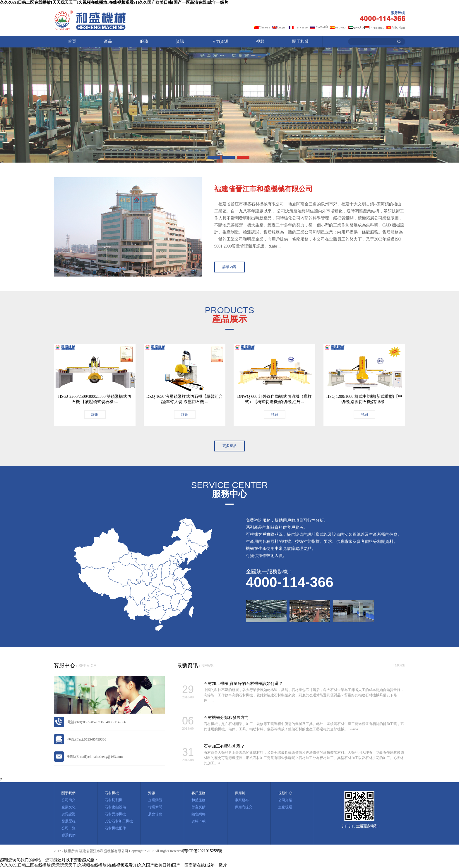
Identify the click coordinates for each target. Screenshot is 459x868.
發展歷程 (68, 821)
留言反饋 (198, 807)
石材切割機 (114, 800)
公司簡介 (68, 800)
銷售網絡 (198, 814)
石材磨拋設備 (115, 807)
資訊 (180, 41)
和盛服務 (198, 800)
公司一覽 (68, 828)
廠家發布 (242, 800)
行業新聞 (155, 807)
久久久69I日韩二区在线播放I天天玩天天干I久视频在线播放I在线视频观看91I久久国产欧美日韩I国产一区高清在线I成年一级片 (114, 2)
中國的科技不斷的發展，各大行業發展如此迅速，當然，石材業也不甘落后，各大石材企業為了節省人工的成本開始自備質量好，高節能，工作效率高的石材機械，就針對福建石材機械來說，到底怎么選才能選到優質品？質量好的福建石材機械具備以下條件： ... (304, 695)
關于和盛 (300, 41)
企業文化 (68, 807)
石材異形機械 (115, 814)
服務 (144, 41)
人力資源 (220, 41)
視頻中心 (285, 793)
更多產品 (229, 446)
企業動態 (155, 800)
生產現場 (285, 807)
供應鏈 (240, 793)
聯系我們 (68, 835)
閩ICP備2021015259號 (203, 851)
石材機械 (112, 793)
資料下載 (198, 821)
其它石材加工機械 (119, 821)
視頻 (260, 41)
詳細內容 (229, 267)
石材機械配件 (115, 828)
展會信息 (155, 814)
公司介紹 (285, 800)
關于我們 (68, 793)
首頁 (72, 41)
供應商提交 (244, 807)
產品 (108, 41)
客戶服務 (198, 793)
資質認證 (68, 814)
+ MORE (399, 665)
